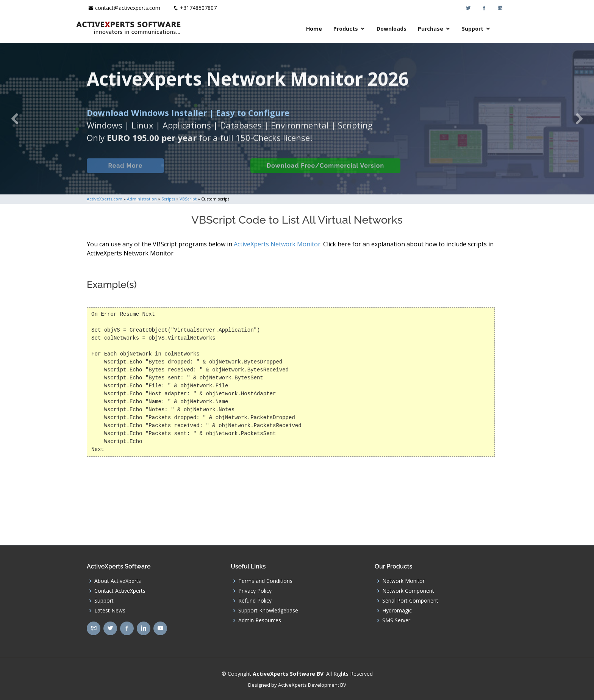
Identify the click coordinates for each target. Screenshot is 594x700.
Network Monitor (403, 581)
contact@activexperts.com (128, 8)
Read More (124, 173)
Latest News (110, 611)
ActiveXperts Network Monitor (277, 244)
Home (325, 29)
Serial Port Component (410, 601)
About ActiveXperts (118, 581)
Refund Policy (255, 601)
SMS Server (396, 620)
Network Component (408, 591)
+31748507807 (198, 8)
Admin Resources (260, 620)
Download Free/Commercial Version (325, 173)
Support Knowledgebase (268, 611)
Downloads (403, 29)
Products (357, 29)
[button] (15, 119)
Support (484, 29)
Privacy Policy (255, 591)
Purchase (442, 29)
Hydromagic (397, 611)
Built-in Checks (206, 173)
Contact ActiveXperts (120, 591)
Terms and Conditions (265, 581)
